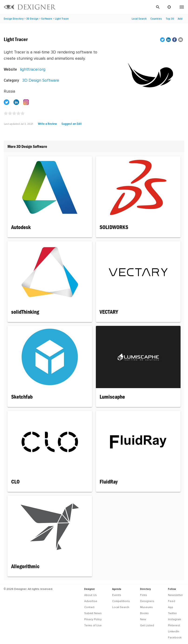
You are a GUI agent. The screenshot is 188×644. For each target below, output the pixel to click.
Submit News (93, 613)
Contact (89, 607)
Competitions (121, 601)
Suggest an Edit (72, 124)
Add (180, 19)
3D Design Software (41, 80)
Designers (147, 601)
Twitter (172, 613)
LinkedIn (174, 631)
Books (144, 613)
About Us (91, 595)
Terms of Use (93, 625)
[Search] (111, 7)
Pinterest (174, 625)
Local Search (139, 19)
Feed (172, 601)
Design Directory (14, 19)
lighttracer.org (33, 69)
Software (47, 19)
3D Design (32, 19)
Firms (144, 595)
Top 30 (170, 19)
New (143, 619)
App (171, 607)
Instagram (175, 619)
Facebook (175, 637)
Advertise (91, 601)
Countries (156, 19)
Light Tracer (62, 19)
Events (117, 595)
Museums (146, 607)
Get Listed (147, 625)
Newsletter (175, 595)
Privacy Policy (93, 619)
